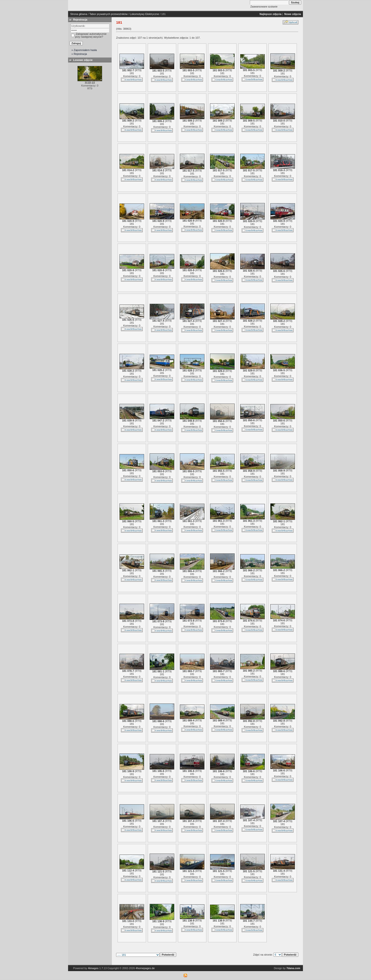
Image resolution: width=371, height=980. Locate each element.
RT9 (138, 70)
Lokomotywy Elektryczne (144, 14)
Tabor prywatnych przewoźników (108, 14)
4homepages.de (145, 968)
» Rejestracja (79, 54)
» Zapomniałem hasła (84, 50)
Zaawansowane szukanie (264, 7)
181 (132, 73)
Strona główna (79, 14)
